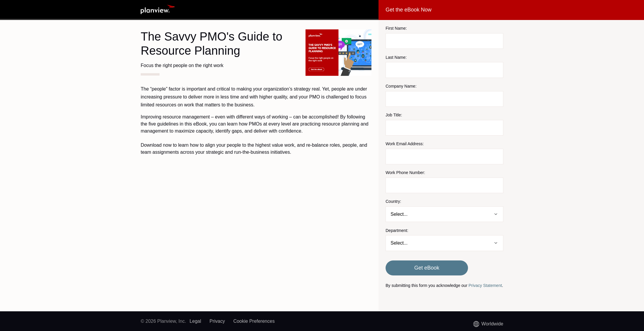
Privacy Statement (485, 285)
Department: (397, 230)
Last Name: (396, 57)
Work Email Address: (405, 144)
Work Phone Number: (405, 173)
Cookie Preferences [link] (254, 321)
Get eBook (427, 268)
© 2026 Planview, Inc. (163, 321)
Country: (393, 201)
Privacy (217, 321)
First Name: (396, 28)
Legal (195, 321)
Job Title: (394, 115)
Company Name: (401, 86)
